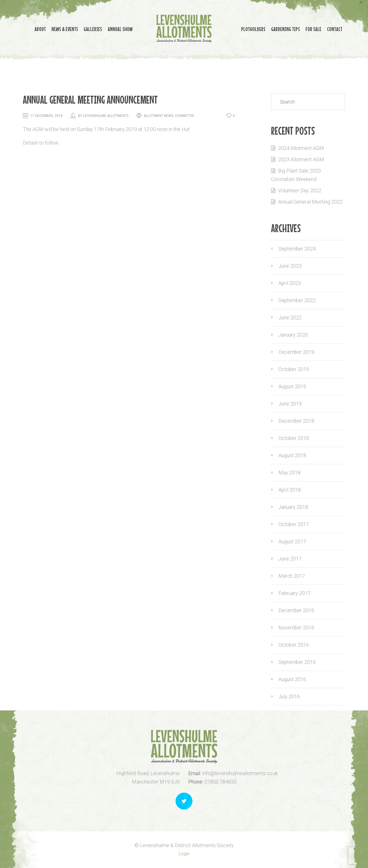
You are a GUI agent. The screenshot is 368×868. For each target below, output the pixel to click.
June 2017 (290, 559)
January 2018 (293, 507)
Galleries (82, 28)
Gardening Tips (291, 28)
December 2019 (296, 352)
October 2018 (294, 438)
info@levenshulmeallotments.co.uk (240, 773)
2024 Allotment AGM (301, 148)
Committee (185, 116)
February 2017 (294, 593)
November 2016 (296, 628)
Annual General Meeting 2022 (310, 202)
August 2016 (292, 679)
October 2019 (294, 369)
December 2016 (296, 610)
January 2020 (293, 335)
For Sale (325, 28)
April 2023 (290, 283)
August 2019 (292, 386)
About (18, 28)
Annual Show (114, 28)
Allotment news (159, 116)
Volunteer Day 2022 (300, 190)
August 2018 (292, 455)
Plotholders (253, 28)
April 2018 (290, 490)
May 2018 (289, 473)
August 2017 (292, 541)
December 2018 (296, 421)
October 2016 (294, 645)
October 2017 (294, 524)
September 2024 (297, 249)
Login (184, 854)
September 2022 (297, 300)
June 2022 (290, 318)
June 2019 (290, 404)
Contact (249, 36)
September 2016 (297, 662)
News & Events (48, 28)
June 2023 (290, 266)
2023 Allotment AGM (301, 159)
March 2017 (292, 576)
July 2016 (289, 696)
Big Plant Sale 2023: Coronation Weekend (296, 175)
